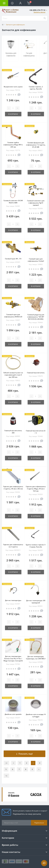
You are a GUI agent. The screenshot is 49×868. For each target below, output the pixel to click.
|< (6, 763)
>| (6, 776)
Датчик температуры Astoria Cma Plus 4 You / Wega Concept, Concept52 (13, 659)
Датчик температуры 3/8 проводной (36, 602)
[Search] (45, 18)
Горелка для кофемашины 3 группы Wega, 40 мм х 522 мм (36, 489)
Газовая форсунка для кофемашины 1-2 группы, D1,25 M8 (36, 145)
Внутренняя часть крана (13, 87)
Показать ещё (24, 754)
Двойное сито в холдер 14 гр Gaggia (36, 715)
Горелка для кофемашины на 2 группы (13, 546)
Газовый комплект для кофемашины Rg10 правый (36, 203)
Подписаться (39, 823)
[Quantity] (13, 108)
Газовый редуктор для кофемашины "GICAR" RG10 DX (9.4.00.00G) (36, 317)
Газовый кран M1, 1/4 (13, 259)
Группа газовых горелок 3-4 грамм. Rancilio (36, 546)
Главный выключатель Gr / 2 (36, 432)
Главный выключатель (36, 373)
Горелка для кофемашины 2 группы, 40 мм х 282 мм (13, 488)
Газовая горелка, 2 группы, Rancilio (36, 88)
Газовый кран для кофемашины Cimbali (36, 260)
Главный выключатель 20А (13, 432)
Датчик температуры (13, 600)
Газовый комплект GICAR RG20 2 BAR (13, 202)
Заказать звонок (39, 12)
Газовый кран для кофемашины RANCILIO (13, 316)
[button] (20, 3)
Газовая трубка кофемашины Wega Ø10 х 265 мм (13, 145)
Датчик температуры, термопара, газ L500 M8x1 (36, 658)
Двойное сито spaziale (13, 714)
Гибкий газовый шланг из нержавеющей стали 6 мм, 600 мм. (13, 375)
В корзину (13, 114)
